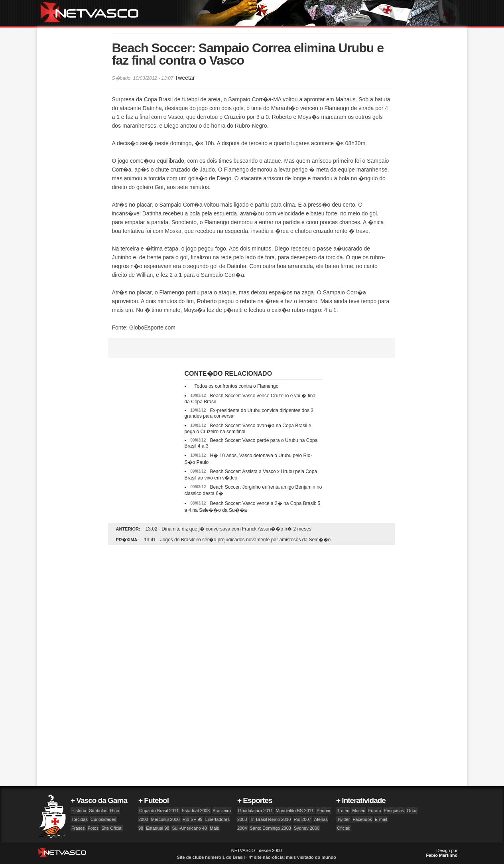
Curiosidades (103, 819)
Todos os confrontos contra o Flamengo (237, 386)
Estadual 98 (157, 828)
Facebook (362, 819)
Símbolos (98, 811)
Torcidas (80, 819)
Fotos (93, 828)
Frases (78, 828)
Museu (359, 811)
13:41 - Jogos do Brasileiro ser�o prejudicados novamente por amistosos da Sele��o (237, 540)
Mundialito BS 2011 (295, 811)
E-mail (381, 819)
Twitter (343, 819)
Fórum (375, 811)
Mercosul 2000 (165, 819)
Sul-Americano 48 (189, 828)
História (79, 811)
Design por (442, 853)
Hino (115, 811)
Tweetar (185, 78)
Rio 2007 (303, 819)
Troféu (343, 811)
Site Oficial (112, 828)
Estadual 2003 (196, 811)
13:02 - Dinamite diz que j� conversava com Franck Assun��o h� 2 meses (228, 529)
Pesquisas (394, 811)
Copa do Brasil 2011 (159, 811)
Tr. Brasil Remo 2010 (271, 819)
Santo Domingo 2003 (271, 828)
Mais (214, 828)
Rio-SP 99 (193, 819)
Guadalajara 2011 (255, 811)
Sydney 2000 (307, 828)
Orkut (412, 811)
